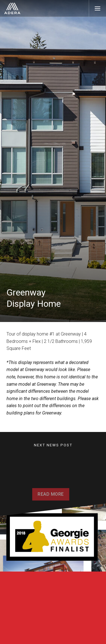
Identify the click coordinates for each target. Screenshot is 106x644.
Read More (51, 497)
